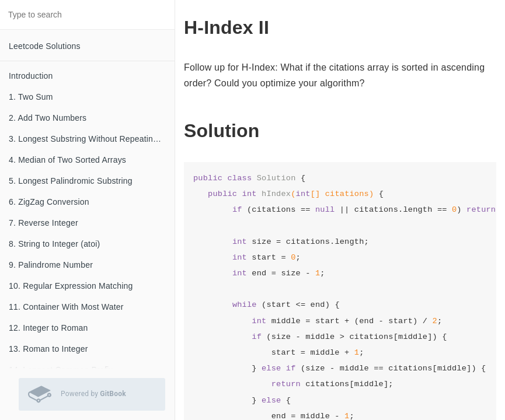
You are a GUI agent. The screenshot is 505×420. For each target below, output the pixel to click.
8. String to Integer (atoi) (54, 244)
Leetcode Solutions (45, 46)
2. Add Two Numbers (48, 118)
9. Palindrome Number (51, 265)
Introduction (31, 76)
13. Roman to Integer (48, 349)
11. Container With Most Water (66, 307)
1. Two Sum (31, 97)
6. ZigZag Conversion (49, 202)
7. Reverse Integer (43, 223)
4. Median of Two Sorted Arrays (67, 160)
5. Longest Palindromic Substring (71, 181)
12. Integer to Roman (48, 328)
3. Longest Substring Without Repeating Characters (92, 139)
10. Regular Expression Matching (71, 286)
